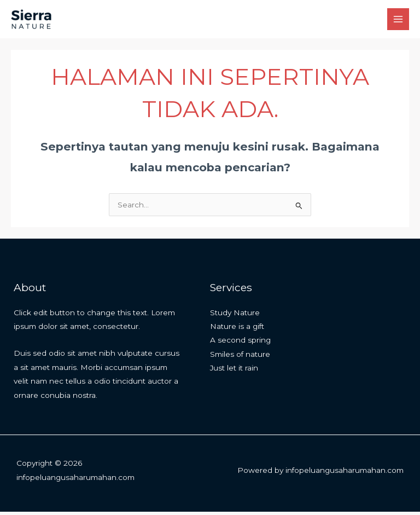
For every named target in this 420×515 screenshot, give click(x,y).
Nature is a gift (237, 330)
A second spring (240, 344)
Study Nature (235, 316)
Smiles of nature (240, 357)
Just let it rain (234, 372)
